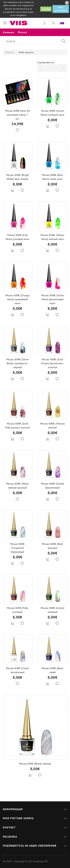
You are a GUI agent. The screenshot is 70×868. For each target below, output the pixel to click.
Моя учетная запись (18, 818)
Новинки (8, 32)
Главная (9, 52)
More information (61, 9)
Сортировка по (46, 62)
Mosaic (23, 32)
